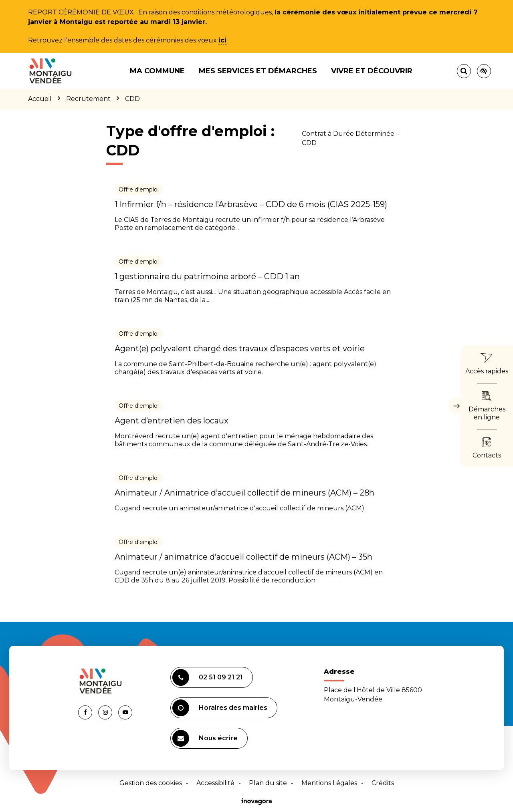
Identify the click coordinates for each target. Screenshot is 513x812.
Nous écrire (205, 738)
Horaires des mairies (220, 708)
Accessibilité (215, 783)
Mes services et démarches (258, 71)
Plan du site (268, 783)
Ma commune (157, 71)
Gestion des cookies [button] (151, 783)
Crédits (383, 783)
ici (222, 40)
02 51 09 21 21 (208, 677)
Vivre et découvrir (372, 71)
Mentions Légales (329, 783)
